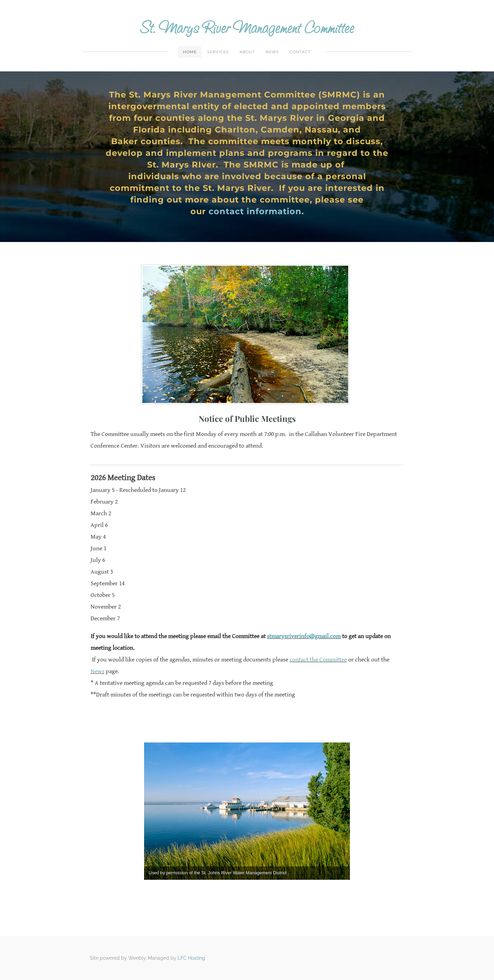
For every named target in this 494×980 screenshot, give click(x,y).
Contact (300, 52)
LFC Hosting (191, 958)
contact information (255, 211)
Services (218, 52)
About (247, 52)
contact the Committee (318, 660)
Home (190, 52)
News (272, 52)
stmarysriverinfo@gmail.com (304, 636)
